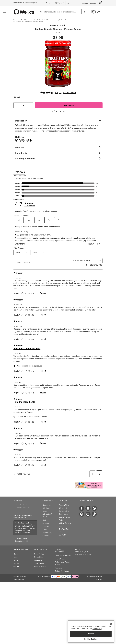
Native (16, 554)
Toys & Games (60, 559)
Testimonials (64, 514)
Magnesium (59, 568)
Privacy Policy (97, 629)
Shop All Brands (40, 567)
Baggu (16, 557)
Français (49, 3)
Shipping (46, 523)
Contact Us (47, 505)
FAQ (44, 520)
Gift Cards (46, 508)
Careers (46, 536)
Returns (46, 526)
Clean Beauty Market (63, 556)
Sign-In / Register (89, 3)
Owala (16, 560)
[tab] (58, 121)
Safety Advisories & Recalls (47, 514)
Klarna (45, 529)
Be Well (63, 535)
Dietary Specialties (62, 571)
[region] (91, 632)
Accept (91, 634)
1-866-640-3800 (19, 579)
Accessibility (47, 533)
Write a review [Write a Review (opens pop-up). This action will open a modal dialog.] (69, 93)
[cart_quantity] (23, 105)
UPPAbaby (38, 560)
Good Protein (39, 554)
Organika (17, 567)
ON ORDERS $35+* (25, 3)
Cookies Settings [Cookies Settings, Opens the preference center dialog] (91, 639)
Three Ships (39, 557)
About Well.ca (64, 505)
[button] (17, 105)
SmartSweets (39, 563)
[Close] (111, 624)
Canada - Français (23, 508)
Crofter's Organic (58, 25)
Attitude (16, 563)
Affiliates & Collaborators (64, 510)
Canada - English (22, 505)
